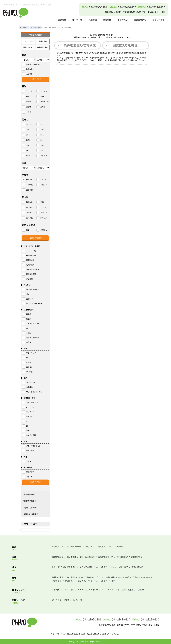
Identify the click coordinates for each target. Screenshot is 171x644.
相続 (113, 581)
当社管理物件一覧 (106, 557)
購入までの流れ (86, 567)
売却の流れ (70, 581)
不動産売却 (123, 20)
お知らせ (81, 589)
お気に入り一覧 (30, 507)
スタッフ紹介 (69, 589)
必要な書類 (57, 581)
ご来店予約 (77, 600)
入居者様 (93, 20)
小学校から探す (28, 47)
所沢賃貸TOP (58, 546)
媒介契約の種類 (108, 577)
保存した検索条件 (31, 514)
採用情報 (140, 589)
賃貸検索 (62, 20)
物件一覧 (56, 567)
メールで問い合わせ (61, 600)
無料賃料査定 (122, 557)
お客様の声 (93, 589)
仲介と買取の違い (142, 577)
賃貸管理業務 (58, 557)
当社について (140, 20)
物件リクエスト (30, 501)
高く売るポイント (85, 581)
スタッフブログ (108, 589)
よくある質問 (102, 567)
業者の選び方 (93, 577)
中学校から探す (43, 47)
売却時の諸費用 (125, 577)
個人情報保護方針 (126, 589)
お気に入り (90, 546)
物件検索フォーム (74, 546)
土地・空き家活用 (87, 557)
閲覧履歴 (102, 546)
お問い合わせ (158, 20)
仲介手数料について (75, 577)
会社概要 (56, 589)
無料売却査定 (137, 557)
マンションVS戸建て (119, 567)
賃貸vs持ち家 (137, 567)
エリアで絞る (28, 41)
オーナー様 (77, 20)
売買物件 (107, 20)
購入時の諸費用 (70, 567)
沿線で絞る (43, 41)
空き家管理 (71, 557)
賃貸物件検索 (29, 494)
